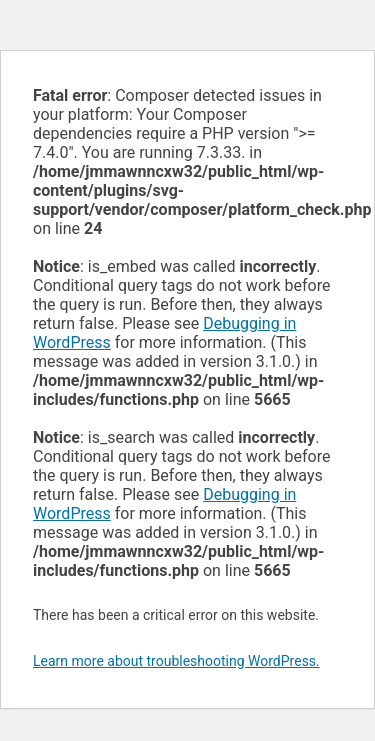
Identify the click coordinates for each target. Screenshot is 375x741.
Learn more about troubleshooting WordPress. (176, 661)
